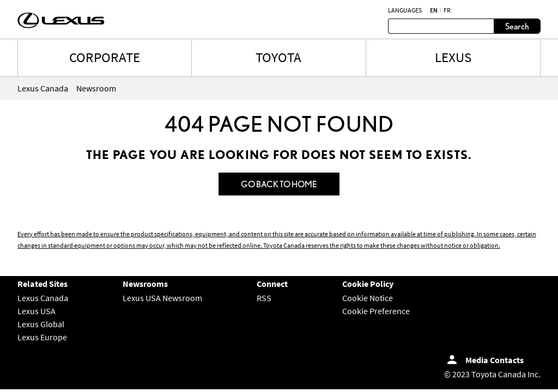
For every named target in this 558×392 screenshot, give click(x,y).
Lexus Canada (43, 298)
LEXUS (453, 57)
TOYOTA (278, 57)
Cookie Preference (376, 311)
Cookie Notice (368, 298)
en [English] (434, 10)
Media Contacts (495, 360)
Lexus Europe (42, 337)
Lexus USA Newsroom (162, 298)
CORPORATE (105, 57)
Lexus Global (41, 324)
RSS (264, 298)
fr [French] (447, 10)
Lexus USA (37, 311)
